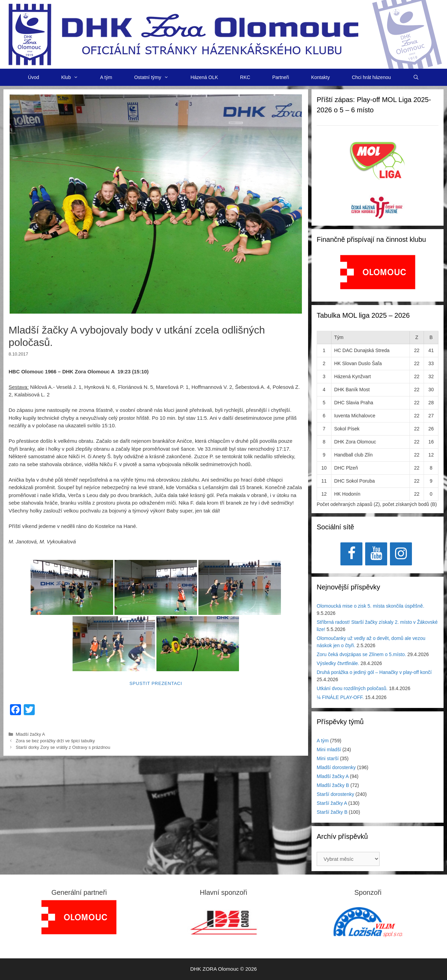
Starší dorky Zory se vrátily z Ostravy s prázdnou (63, 747)
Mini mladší (329, 750)
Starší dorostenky (335, 794)
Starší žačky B (332, 812)
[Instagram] (401, 554)
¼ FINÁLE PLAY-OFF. (340, 697)
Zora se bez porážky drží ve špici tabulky (55, 741)
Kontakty (320, 77)
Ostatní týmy (157, 77)
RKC (245, 77)
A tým (106, 77)
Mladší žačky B (333, 785)
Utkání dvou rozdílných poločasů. (352, 688)
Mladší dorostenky (336, 767)
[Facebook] (351, 554)
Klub (75, 77)
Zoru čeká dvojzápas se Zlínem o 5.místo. (361, 654)
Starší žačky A (332, 803)
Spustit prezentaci (156, 683)
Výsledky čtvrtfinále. (338, 663)
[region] (378, 276)
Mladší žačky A (30, 734)
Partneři (281, 77)
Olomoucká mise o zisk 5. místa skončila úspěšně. (370, 606)
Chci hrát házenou (371, 77)
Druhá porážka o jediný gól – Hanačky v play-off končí (374, 672)
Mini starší (328, 758)
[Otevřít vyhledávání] (416, 77)
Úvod (34, 77)
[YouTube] (376, 554)
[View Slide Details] (378, 272)
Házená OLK (204, 77)
